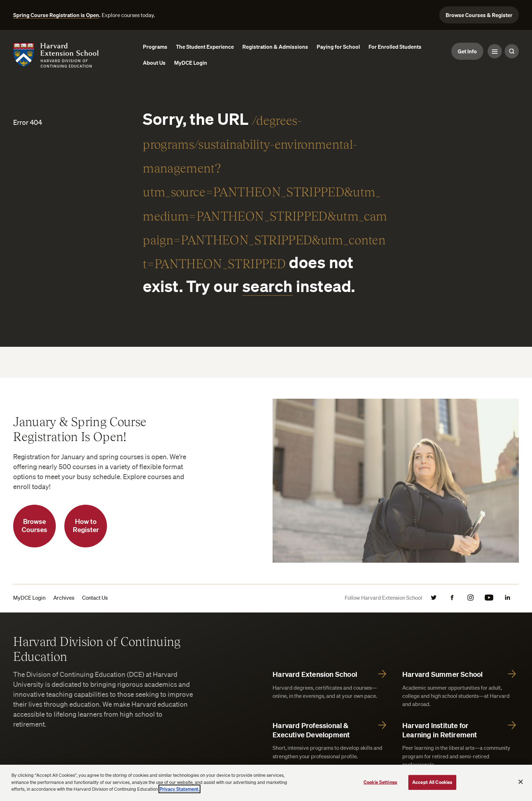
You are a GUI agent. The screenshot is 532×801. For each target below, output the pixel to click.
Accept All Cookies (432, 782)
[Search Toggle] (512, 51)
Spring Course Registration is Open (56, 15)
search (268, 286)
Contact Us (95, 598)
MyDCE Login (29, 598)
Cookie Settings (380, 782)
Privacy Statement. (179, 789)
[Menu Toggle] (495, 51)
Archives (64, 598)
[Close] (521, 782)
